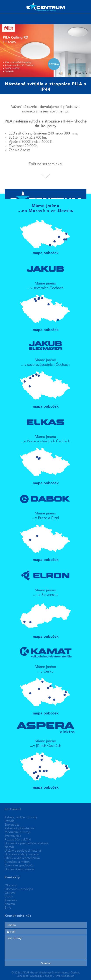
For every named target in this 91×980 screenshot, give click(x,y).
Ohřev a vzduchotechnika (22, 858)
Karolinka (11, 900)
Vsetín (9, 897)
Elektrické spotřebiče (19, 866)
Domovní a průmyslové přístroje (26, 843)
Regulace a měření (17, 862)
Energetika (12, 825)
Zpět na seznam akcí (45, 164)
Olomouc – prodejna (19, 889)
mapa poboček (45, 235)
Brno (8, 908)
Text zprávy (46, 947)
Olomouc (11, 885)
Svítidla (9, 821)
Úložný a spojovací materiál (23, 851)
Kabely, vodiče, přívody (21, 817)
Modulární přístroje (18, 832)
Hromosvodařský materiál (22, 854)
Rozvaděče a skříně (18, 840)
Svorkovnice (13, 836)
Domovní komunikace (19, 869)
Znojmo (10, 904)
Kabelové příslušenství (20, 828)
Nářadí (9, 847)
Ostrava (10, 893)
